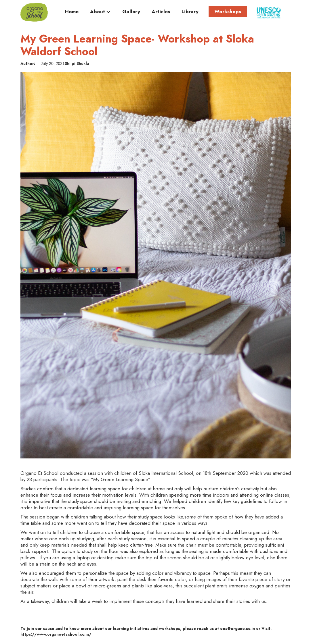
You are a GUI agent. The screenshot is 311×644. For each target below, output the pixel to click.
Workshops (228, 11)
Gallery (131, 12)
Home (72, 12)
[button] (100, 13)
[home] (34, 12)
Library (190, 12)
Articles (161, 12)
